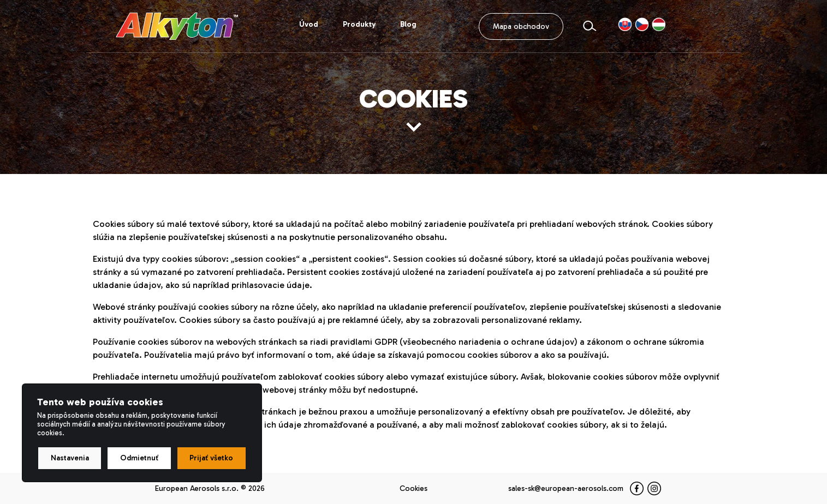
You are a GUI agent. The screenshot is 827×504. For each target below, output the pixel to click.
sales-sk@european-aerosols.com (566, 488)
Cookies (413, 488)
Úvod (309, 24)
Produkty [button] (359, 24)
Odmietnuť (139, 458)
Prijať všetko (211, 458)
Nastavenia (70, 458)
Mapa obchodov (521, 26)
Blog (408, 24)
